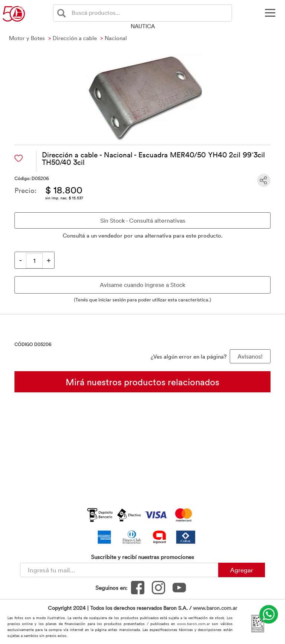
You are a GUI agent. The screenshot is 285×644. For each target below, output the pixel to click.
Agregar (242, 570)
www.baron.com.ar (215, 608)
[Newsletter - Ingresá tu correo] (119, 570)
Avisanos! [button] (250, 356)
